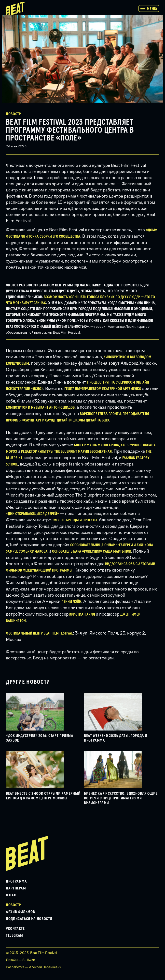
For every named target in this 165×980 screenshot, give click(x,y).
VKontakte (15, 929)
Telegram (14, 935)
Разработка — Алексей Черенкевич (34, 967)
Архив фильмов (20, 912)
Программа (16, 881)
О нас (11, 895)
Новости (14, 114)
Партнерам (16, 888)
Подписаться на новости (29, 919)
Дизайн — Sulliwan (21, 960)
